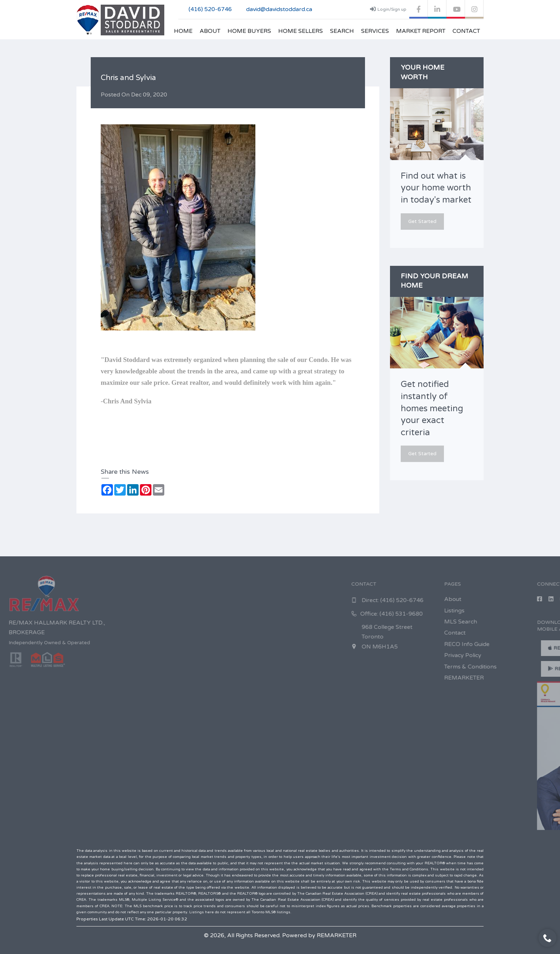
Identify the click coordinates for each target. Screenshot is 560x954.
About (210, 31)
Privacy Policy (530, 655)
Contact (466, 31)
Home (183, 31)
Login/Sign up (388, 9)
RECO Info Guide (534, 644)
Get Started (422, 221)
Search (342, 31)
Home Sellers (301, 31)
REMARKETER (532, 678)
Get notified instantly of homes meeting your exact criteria (432, 408)
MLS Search (528, 622)
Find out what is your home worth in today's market (436, 188)
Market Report (421, 31)
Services (375, 31)
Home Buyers (249, 31)
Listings (522, 611)
